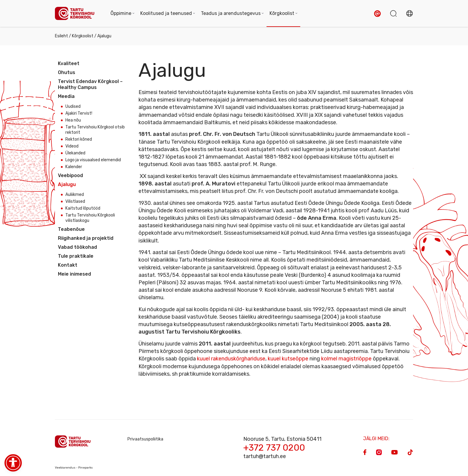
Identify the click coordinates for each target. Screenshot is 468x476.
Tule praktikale (76, 256)
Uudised (73, 106)
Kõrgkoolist (83, 36)
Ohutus (67, 72)
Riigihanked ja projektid (86, 238)
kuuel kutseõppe (288, 359)
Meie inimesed (74, 274)
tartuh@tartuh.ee (265, 456)
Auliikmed (75, 195)
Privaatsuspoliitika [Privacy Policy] (145, 439)
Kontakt (68, 265)
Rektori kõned (79, 139)
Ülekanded (75, 153)
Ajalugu (67, 184)
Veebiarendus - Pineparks (74, 468)
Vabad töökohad (77, 247)
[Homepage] (77, 14)
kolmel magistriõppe (346, 359)
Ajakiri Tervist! (79, 113)
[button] (377, 14)
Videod (72, 146)
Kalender (74, 167)
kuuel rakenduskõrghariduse (231, 359)
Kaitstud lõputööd (83, 208)
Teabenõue (71, 229)
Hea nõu (73, 120)
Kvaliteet (69, 63)
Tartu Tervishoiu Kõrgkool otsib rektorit (95, 130)
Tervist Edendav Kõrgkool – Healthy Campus (90, 84)
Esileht (61, 36)
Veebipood (70, 175)
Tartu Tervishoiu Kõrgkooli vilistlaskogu (90, 218)
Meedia (66, 96)
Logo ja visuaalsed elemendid (93, 160)
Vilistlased (75, 201)
